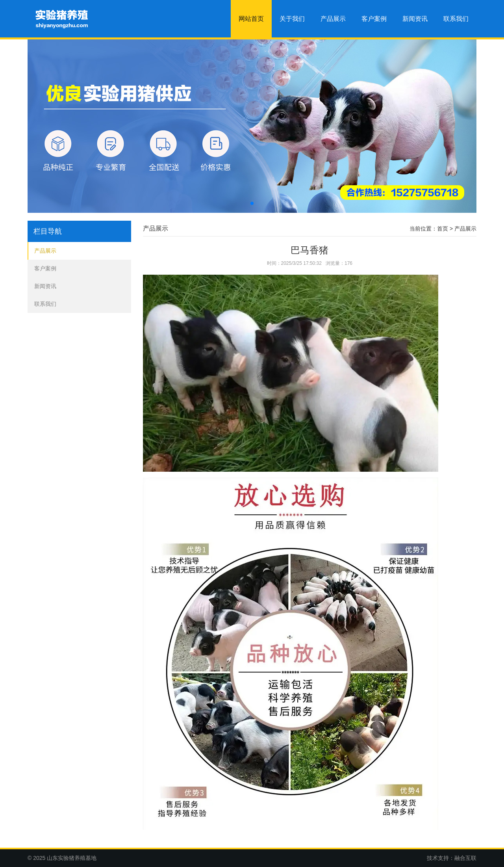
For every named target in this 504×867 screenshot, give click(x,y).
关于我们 (292, 19)
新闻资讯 (415, 19)
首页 (443, 229)
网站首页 (251, 19)
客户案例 (374, 19)
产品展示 (333, 19)
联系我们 (456, 19)
